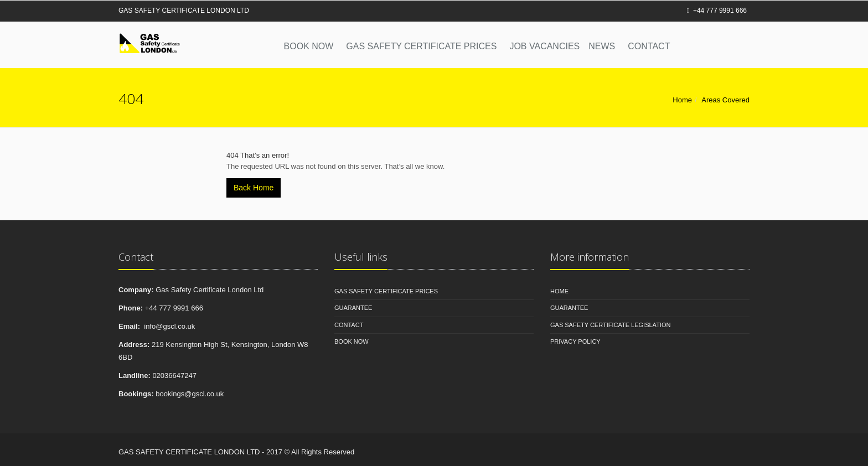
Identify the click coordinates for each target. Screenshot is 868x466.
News (602, 46)
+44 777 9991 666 (717, 11)
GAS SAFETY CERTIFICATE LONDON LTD (184, 11)
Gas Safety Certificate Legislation (610, 325)
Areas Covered (725, 100)
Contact (649, 46)
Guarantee (353, 308)
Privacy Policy (575, 341)
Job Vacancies (544, 46)
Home (682, 100)
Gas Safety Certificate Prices (421, 46)
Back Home (254, 188)
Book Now (309, 46)
